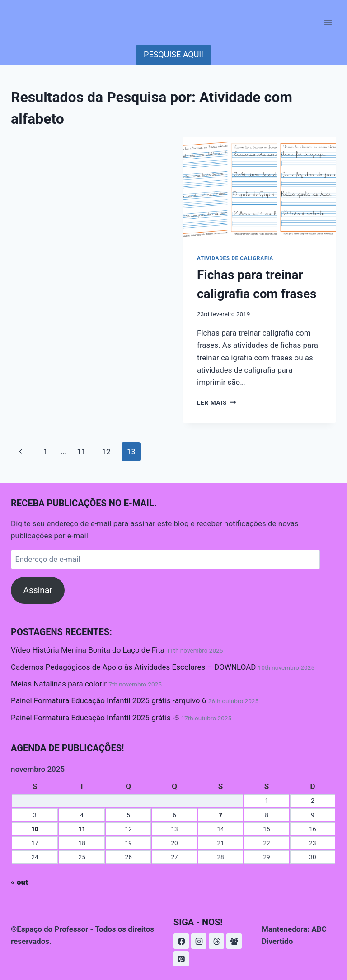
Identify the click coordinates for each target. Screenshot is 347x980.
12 (106, 452)
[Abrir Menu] (328, 22)
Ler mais (216, 402)
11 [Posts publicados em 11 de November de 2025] (82, 829)
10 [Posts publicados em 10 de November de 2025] (35, 829)
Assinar (38, 590)
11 (81, 452)
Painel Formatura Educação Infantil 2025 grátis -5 (95, 718)
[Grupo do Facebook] (234, 941)
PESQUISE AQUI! (173, 54)
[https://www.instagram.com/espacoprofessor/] (181, 941)
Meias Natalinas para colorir (59, 684)
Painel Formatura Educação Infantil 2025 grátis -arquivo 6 (108, 700)
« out (19, 882)
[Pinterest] (181, 959)
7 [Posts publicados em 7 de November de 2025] (220, 815)
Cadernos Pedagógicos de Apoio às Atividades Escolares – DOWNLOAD (133, 667)
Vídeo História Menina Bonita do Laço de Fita (88, 650)
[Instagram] (199, 941)
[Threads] (216, 941)
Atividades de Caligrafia (235, 258)
